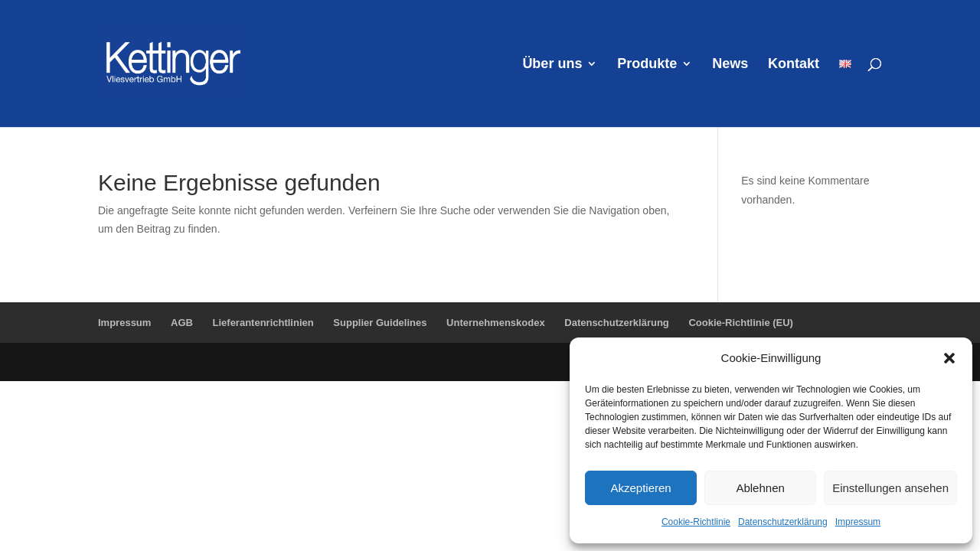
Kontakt (794, 65)
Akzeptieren (640, 488)
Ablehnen (760, 488)
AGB (182, 323)
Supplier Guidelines (380, 323)
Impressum (858, 522)
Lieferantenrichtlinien (263, 323)
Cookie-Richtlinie (696, 522)
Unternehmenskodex (496, 323)
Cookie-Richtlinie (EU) (741, 323)
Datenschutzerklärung (783, 522)
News (730, 65)
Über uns (552, 65)
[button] (949, 358)
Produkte (647, 65)
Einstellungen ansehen (890, 488)
